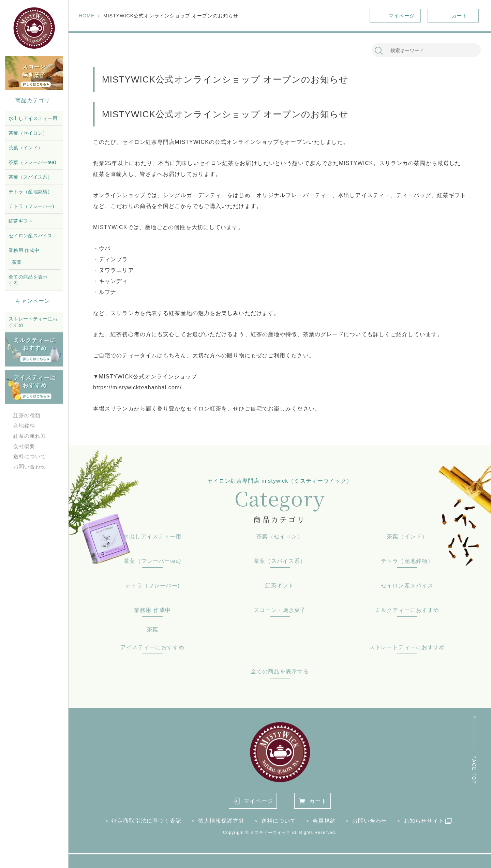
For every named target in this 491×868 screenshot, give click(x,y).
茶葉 (17, 262)
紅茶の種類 (27, 415)
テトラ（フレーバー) (31, 206)
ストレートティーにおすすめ (33, 322)
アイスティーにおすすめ (152, 647)
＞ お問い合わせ (366, 821)
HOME (87, 16)
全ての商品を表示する (28, 280)
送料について (30, 456)
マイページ (258, 801)
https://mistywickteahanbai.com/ (137, 387)
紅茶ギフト (21, 221)
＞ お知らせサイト (420, 821)
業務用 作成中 (24, 250)
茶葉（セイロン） (28, 133)
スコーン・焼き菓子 (280, 610)
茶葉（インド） (26, 148)
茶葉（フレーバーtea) (32, 162)
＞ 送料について (275, 821)
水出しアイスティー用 (33, 118)
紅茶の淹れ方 (30, 436)
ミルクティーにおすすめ (407, 610)
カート (318, 801)
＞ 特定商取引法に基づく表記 (143, 821)
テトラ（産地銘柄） (31, 192)
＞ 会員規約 (320, 821)
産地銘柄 (24, 426)
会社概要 (24, 446)
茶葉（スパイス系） (31, 177)
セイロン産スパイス (31, 236)
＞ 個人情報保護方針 (217, 821)
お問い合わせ (30, 467)
